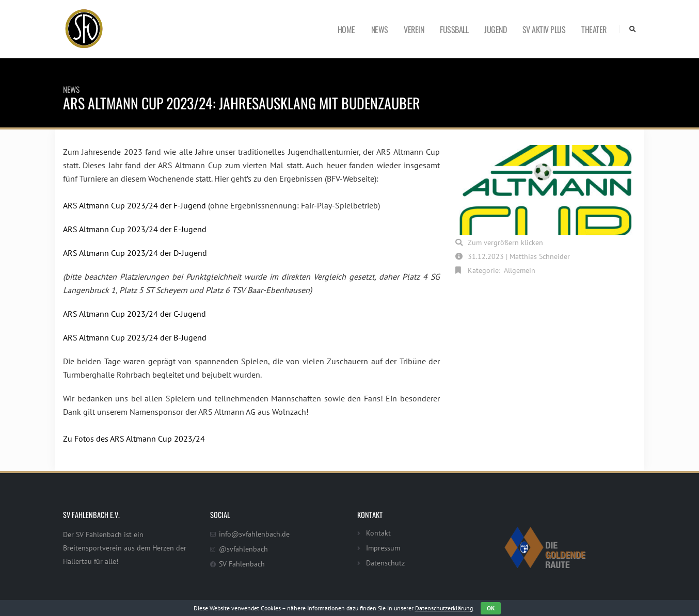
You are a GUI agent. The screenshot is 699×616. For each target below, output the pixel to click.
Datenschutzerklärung (444, 608)
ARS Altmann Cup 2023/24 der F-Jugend (134, 205)
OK (491, 608)
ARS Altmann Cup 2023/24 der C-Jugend (134, 314)
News (380, 29)
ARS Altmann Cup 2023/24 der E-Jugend (135, 229)
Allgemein (520, 270)
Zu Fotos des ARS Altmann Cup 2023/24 (134, 439)
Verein (414, 29)
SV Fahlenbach (242, 564)
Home (346, 29)
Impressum (383, 548)
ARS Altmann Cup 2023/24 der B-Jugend (135, 337)
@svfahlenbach (243, 549)
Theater (594, 29)
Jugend (495, 29)
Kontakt (378, 533)
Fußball (454, 29)
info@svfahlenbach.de (254, 534)
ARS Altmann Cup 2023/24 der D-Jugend (135, 253)
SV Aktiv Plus (544, 29)
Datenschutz (385, 563)
